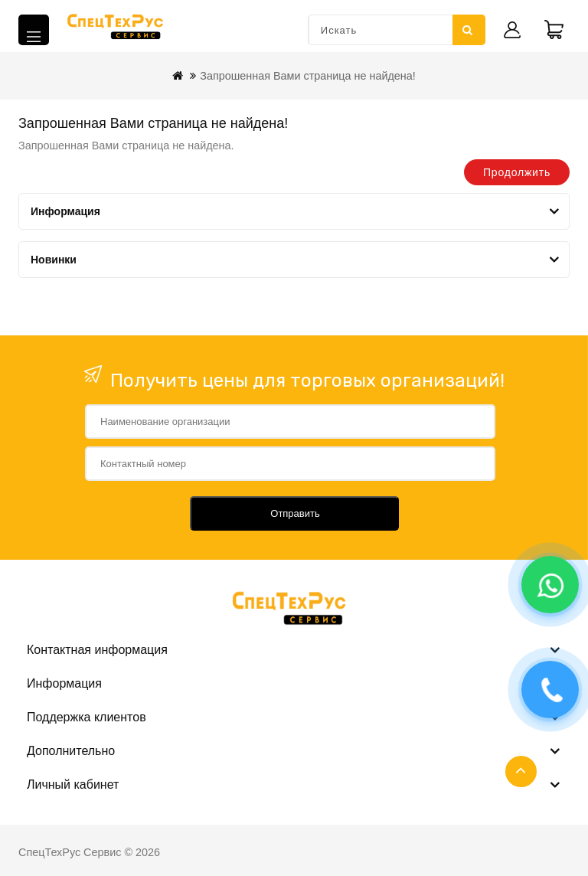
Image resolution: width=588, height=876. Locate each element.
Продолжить (517, 172)
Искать (468, 30)
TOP (521, 771)
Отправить (295, 513)
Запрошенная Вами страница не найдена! (308, 76)
